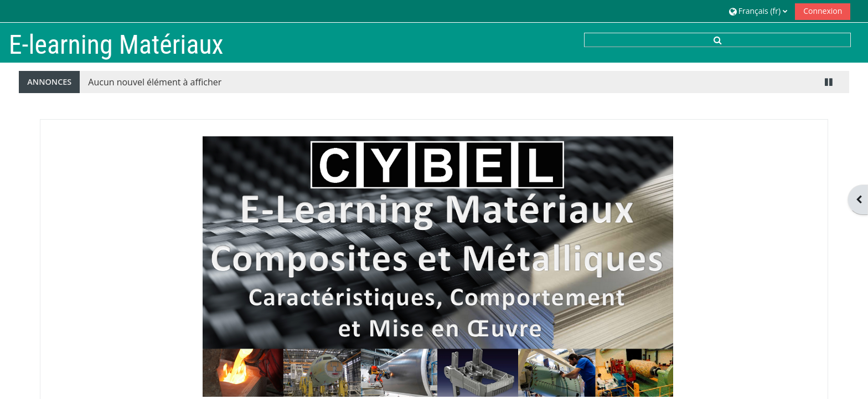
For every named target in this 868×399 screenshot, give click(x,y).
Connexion (823, 11)
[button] (758, 11)
